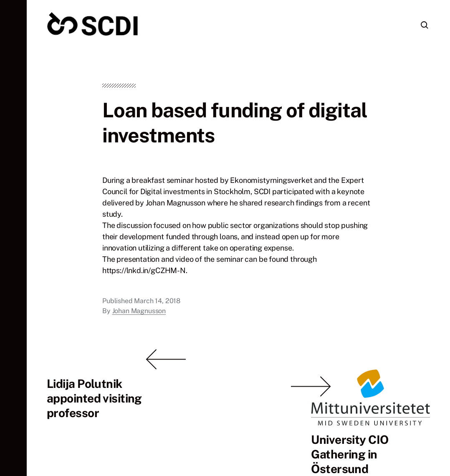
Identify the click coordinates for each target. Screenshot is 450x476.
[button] (13, 238)
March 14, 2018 (157, 313)
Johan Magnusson (139, 323)
